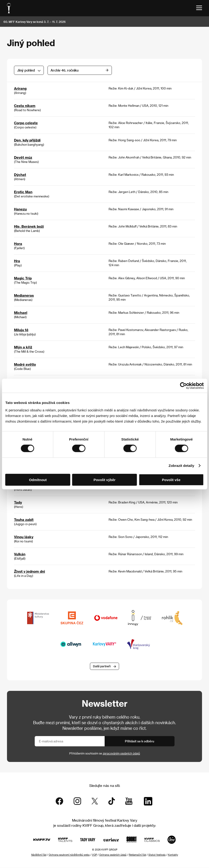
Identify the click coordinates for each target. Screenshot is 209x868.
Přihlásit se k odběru (140, 741)
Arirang (20, 88)
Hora (18, 244)
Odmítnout (38, 480)
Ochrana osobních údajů (113, 855)
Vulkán (20, 554)
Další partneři (102, 666)
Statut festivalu (157, 855)
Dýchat (20, 175)
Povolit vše (171, 480)
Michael (21, 313)
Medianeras (24, 295)
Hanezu (20, 209)
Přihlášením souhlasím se (105, 753)
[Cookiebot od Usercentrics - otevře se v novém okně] (183, 386)
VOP (94, 855)
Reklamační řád (137, 855)
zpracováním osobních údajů (121, 753)
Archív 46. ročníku (93, 70)
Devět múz (23, 157)
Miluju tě (21, 330)
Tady (18, 502)
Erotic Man (23, 192)
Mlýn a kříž (23, 347)
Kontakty (173, 855)
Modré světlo (25, 364)
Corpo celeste (26, 123)
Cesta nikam (25, 106)
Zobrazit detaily (182, 466)
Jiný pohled (26, 70)
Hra (17, 261)
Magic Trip (23, 278)
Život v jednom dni (29, 571)
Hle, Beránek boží (29, 226)
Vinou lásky (24, 537)
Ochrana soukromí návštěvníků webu (69, 855)
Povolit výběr (104, 480)
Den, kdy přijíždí (27, 140)
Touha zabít (24, 520)
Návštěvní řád (39, 855)
